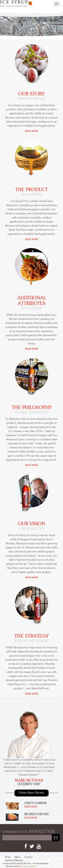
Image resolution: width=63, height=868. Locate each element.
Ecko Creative (24, 866)
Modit (34, 866)
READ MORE (32, 131)
